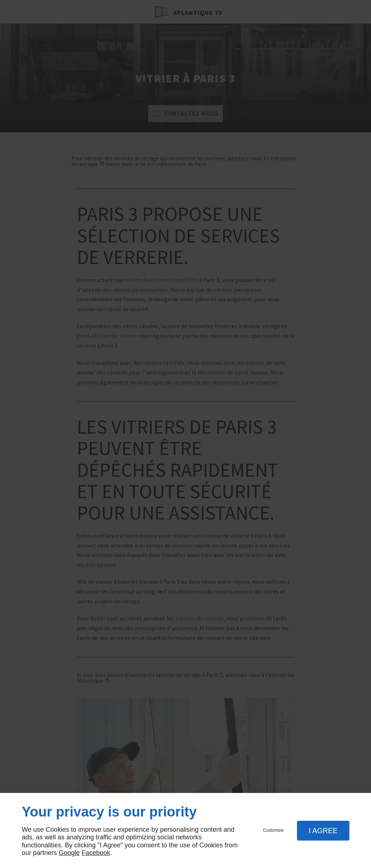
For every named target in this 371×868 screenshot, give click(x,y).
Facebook (96, 853)
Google (69, 853)
